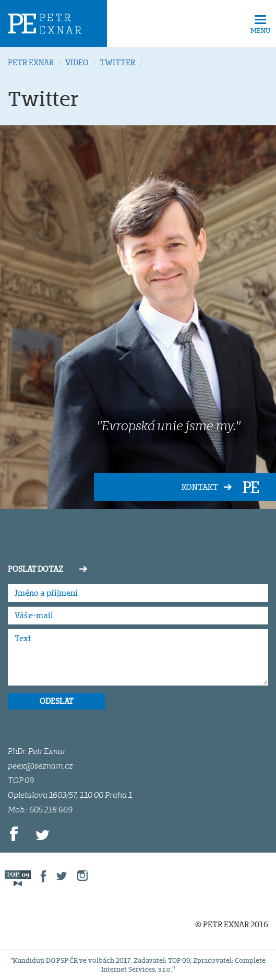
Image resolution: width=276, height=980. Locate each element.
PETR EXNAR (31, 62)
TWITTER (118, 62)
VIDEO (77, 62)
